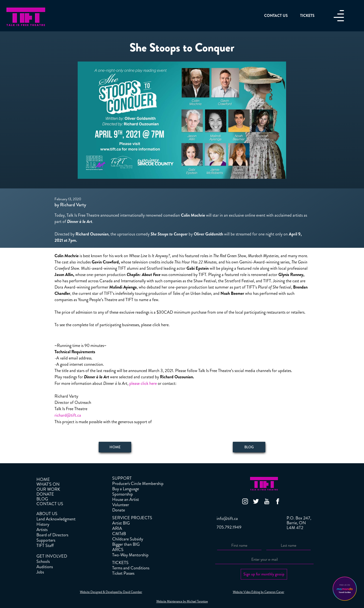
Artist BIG (121, 523)
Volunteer (121, 505)
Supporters (46, 540)
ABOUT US (47, 514)
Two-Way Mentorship (130, 555)
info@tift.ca (227, 518)
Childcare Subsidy (128, 539)
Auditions (45, 567)
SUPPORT (122, 478)
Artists (42, 530)
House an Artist (126, 499)
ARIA (117, 528)
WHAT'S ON (48, 484)
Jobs (40, 572)
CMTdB (119, 534)
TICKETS (120, 563)
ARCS (118, 550)
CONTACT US (50, 504)
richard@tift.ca (68, 415)
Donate (119, 510)
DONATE (45, 494)
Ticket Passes (123, 573)
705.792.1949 (229, 527)
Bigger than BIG (126, 544)
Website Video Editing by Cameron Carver (258, 592)
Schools (43, 561)
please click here (143, 383)
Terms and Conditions (131, 568)
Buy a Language (126, 489)
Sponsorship (123, 494)
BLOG (42, 499)
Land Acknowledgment (56, 519)
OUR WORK (48, 489)
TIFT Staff (45, 546)
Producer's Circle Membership (138, 484)
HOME (43, 479)
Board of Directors (52, 535)
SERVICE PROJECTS (132, 518)
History (43, 524)
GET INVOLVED (52, 556)
